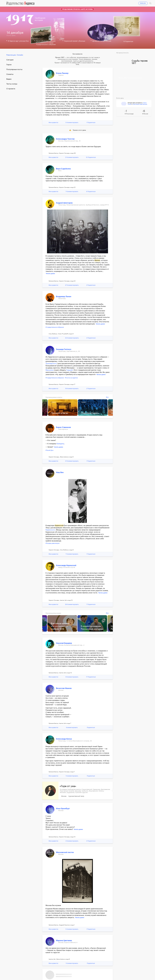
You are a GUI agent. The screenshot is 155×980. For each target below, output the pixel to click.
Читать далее (50, 274)
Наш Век (60, 472)
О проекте (11, 89)
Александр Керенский (66, 565)
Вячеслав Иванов (64, 688)
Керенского (50, 530)
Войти (145, 2)
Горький (69, 370)
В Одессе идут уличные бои (18, 41)
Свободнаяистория (40, 19)
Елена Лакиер (62, 73)
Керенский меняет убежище (75, 41)
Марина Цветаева (64, 941)
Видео (9, 79)
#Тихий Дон (50, 450)
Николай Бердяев (64, 643)
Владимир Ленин (64, 297)
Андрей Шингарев (64, 203)
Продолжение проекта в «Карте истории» (77, 9)
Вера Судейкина (63, 169)
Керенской (59, 526)
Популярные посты (14, 69)
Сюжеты (10, 74)
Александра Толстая (65, 139)
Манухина (50, 370)
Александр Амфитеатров (140, 104)
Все (107, 397)
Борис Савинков (63, 427)
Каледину (60, 444)
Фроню (97, 260)
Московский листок (65, 852)
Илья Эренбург (63, 809)
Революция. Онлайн (15, 55)
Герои (9, 65)
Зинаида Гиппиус (64, 349)
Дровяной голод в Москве (102, 41)
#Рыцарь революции (53, 543)
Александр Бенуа (64, 739)
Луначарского (51, 364)
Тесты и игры (12, 84)
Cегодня (10, 60)
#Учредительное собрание (55, 327)
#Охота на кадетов (71, 378)
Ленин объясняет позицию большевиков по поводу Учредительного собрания (46, 43)
